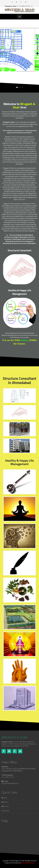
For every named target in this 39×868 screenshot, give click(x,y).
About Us (5, 802)
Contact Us (6, 811)
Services (5, 806)
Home (4, 798)
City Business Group (28, 863)
